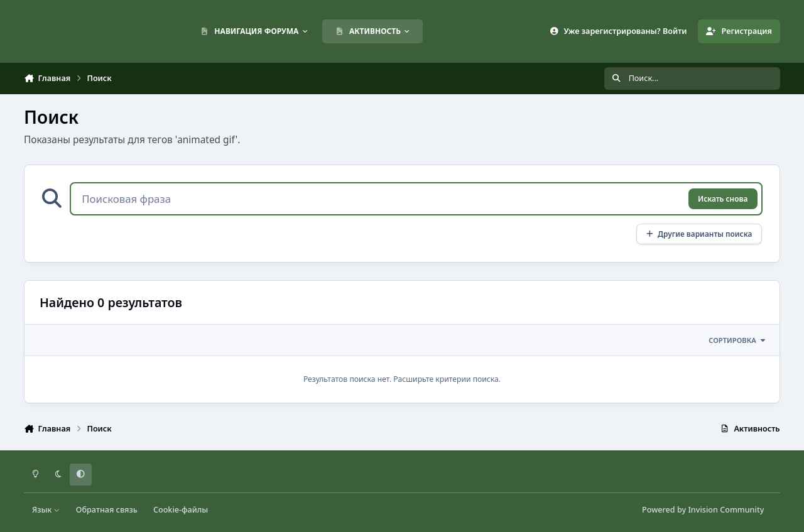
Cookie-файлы (181, 510)
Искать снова (723, 198)
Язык (46, 510)
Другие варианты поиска (699, 234)
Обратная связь (107, 510)
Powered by (703, 510)
